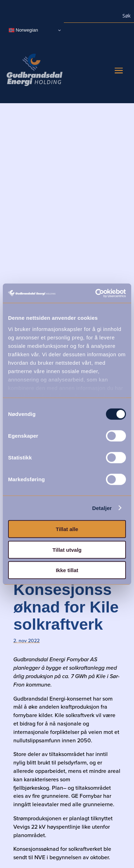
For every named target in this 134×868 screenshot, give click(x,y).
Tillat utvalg (67, 549)
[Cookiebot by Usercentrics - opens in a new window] (96, 293)
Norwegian (23, 30)
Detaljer (102, 508)
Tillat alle (67, 529)
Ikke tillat (67, 570)
